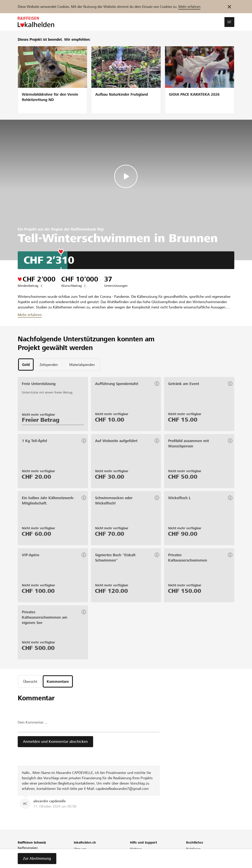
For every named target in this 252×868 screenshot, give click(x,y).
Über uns (80, 849)
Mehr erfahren (189, 7)
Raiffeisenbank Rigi (87, 229)
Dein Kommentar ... (33, 722)
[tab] (26, 365)
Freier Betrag (41, 420)
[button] (229, 22)
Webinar (136, 849)
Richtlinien (193, 849)
